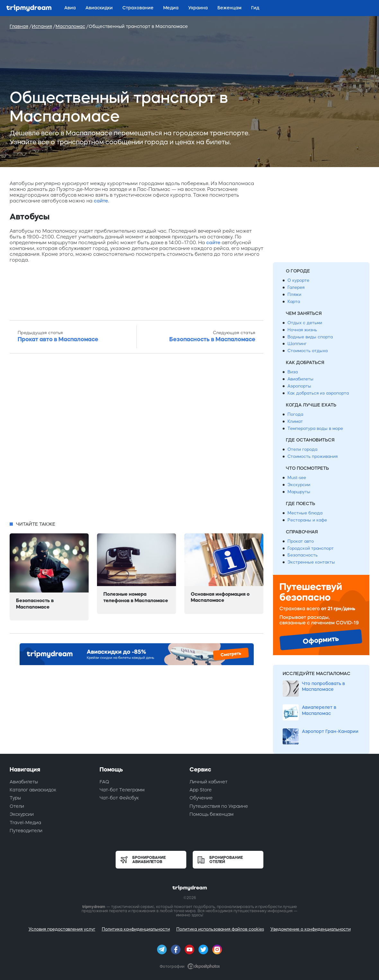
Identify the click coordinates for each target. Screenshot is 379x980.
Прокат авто (301, 541)
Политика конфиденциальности (136, 929)
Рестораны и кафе (307, 520)
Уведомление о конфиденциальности (311, 929)
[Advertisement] (137, 439)
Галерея (296, 287)
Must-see (297, 478)
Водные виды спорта (310, 337)
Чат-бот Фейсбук (119, 798)
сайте (101, 201)
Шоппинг (297, 344)
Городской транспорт (311, 548)
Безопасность (303, 555)
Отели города (302, 449)
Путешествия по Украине (219, 806)
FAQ (104, 782)
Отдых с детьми (305, 323)
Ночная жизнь (302, 330)
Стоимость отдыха (308, 351)
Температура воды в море (315, 428)
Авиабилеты (300, 379)
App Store (201, 790)
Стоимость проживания (313, 456)
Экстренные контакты (311, 562)
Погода (295, 414)
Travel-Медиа (25, 823)
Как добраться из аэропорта (318, 393)
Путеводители (26, 831)
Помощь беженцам (212, 814)
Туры (15, 798)
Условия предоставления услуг (62, 929)
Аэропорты (299, 386)
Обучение (201, 798)
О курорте (298, 280)
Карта (294, 302)
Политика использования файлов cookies (220, 929)
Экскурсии (299, 485)
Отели (17, 806)
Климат (295, 421)
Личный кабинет (208, 782)
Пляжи (294, 294)
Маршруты (299, 492)
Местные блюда (305, 513)
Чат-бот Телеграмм (122, 790)
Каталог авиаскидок (33, 790)
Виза (293, 372)
